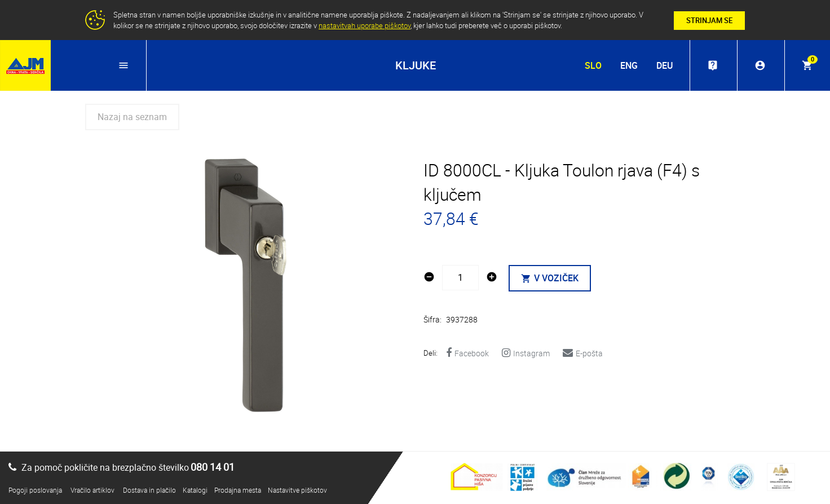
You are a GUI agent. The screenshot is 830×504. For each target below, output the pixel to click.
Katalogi (195, 490)
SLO (593, 65)
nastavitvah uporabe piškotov (365, 25)
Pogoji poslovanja (35, 490)
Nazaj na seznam (132, 117)
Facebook (467, 353)
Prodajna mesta (238, 490)
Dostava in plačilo (149, 490)
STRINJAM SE (709, 20)
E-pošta (583, 353)
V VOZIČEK (550, 278)
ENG (629, 65)
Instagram (526, 353)
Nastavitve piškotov (297, 490)
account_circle (760, 65)
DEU (665, 65)
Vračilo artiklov (92, 490)
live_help (713, 65)
